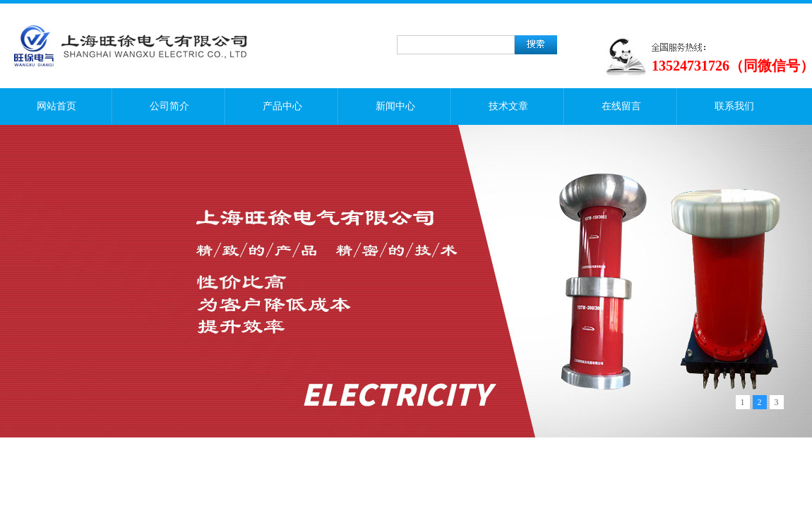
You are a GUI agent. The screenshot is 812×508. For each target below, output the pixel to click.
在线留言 (621, 106)
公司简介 (169, 106)
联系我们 (734, 106)
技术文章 (508, 106)
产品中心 (282, 106)
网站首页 (56, 106)
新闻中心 (395, 106)
